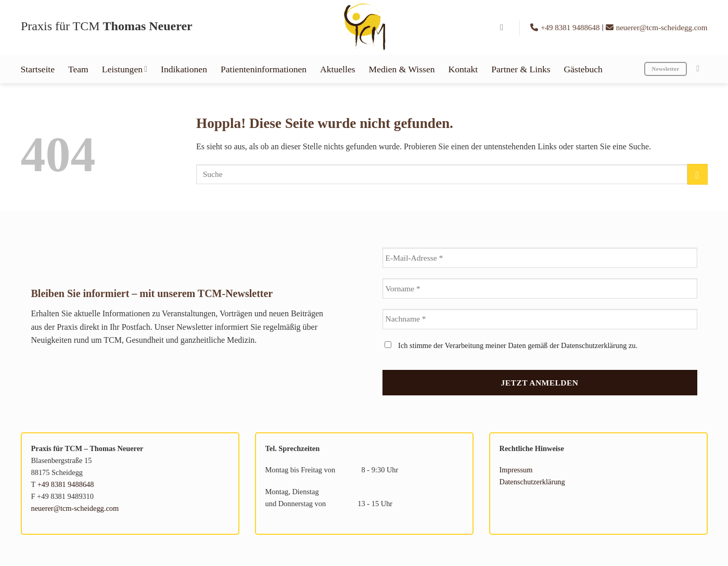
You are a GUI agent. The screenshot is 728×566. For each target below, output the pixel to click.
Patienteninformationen (264, 69)
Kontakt (463, 69)
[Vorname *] (540, 288)
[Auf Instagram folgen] (700, 68)
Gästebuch (583, 69)
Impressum (516, 470)
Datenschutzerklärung (532, 482)
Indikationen (184, 69)
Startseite (38, 69)
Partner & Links (521, 69)
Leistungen (125, 69)
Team (78, 69)
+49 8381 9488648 (566, 28)
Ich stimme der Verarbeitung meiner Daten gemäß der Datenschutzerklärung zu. (511, 345)
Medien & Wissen (402, 69)
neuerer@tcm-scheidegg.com (657, 28)
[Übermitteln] (698, 174)
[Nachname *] (540, 319)
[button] (504, 27)
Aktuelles (337, 69)
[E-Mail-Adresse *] (540, 258)
